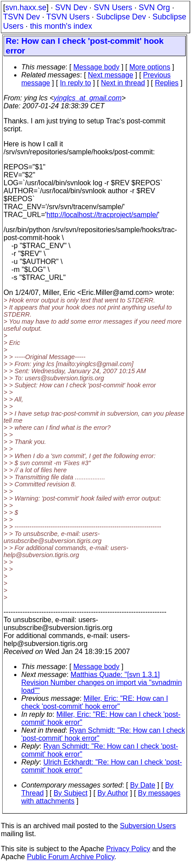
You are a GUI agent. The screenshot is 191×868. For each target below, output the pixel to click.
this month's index (61, 26)
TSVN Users (68, 17)
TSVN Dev (21, 17)
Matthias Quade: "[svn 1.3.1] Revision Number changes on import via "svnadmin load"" (101, 683)
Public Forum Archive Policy (71, 857)
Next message (110, 75)
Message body (96, 67)
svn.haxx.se (26, 8)
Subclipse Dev (121, 17)
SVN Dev (71, 8)
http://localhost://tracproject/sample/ (102, 215)
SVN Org (154, 8)
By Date (142, 785)
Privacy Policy (128, 849)
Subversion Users (148, 826)
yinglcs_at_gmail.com (88, 98)
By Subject (70, 793)
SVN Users (113, 8)
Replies (167, 83)
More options (150, 67)
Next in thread (123, 83)
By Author (113, 793)
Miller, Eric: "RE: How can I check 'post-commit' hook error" (95, 702)
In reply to (75, 83)
